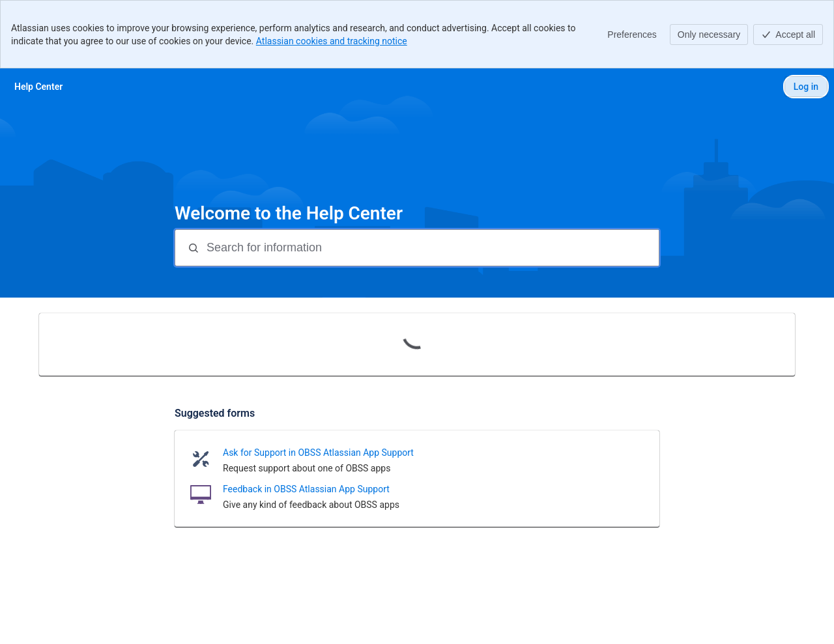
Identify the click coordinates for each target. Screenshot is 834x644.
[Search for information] (431, 248)
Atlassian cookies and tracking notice (332, 41)
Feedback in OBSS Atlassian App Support (306, 489)
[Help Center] (38, 87)
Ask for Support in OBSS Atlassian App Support (318, 453)
